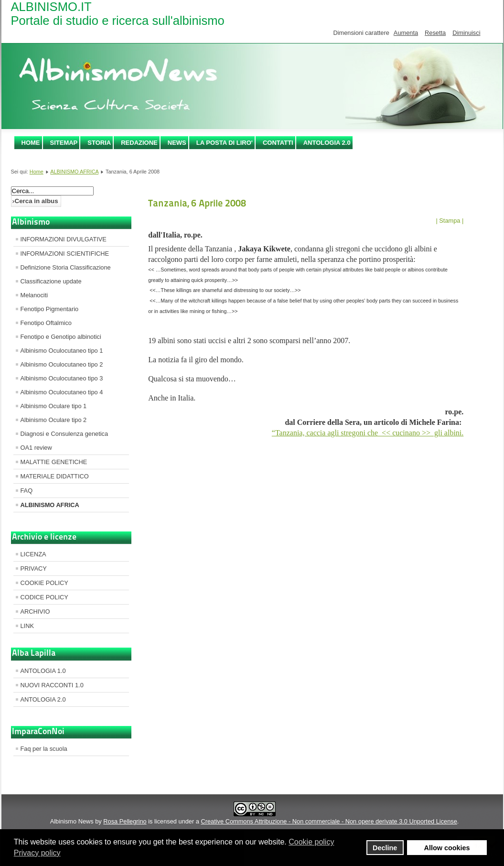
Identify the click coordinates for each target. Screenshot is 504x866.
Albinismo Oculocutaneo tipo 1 (62, 351)
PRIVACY (34, 568)
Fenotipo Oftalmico (46, 323)
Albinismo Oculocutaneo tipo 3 (62, 378)
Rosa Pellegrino (125, 821)
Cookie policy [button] (311, 842)
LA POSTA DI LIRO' (225, 143)
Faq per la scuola (44, 749)
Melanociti (34, 295)
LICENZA (33, 554)
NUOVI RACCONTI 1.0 (52, 685)
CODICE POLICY (44, 597)
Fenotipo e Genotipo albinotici (61, 337)
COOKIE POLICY (44, 583)
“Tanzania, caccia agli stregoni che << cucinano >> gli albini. (368, 433)
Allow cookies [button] (447, 848)
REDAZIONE (139, 143)
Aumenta (406, 33)
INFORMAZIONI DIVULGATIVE (64, 239)
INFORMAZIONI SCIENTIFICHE (65, 254)
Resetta (435, 33)
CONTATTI (278, 143)
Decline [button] (385, 848)
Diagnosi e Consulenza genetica (64, 434)
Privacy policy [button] (37, 853)
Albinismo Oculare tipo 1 (54, 406)
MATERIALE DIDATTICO (55, 476)
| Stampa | (450, 221)
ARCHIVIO (35, 612)
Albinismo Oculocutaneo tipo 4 (62, 392)
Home (31, 143)
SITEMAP (64, 143)
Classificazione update (51, 281)
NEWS (177, 143)
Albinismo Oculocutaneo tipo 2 (62, 364)
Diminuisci (466, 33)
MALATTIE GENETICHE (54, 462)
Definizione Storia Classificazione (66, 267)
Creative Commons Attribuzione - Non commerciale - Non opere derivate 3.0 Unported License (329, 821)
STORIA (99, 143)
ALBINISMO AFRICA (74, 172)
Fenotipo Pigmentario (50, 309)
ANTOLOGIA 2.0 (327, 143)
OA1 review (36, 448)
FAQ (27, 491)
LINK (27, 626)
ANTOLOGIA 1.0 (43, 671)
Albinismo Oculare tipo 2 (54, 420)
